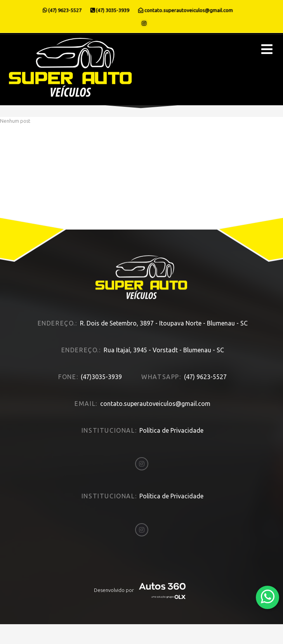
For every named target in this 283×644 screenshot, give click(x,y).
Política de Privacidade (171, 427)
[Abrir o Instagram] (144, 23)
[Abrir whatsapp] (268, 597)
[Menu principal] (267, 49)
